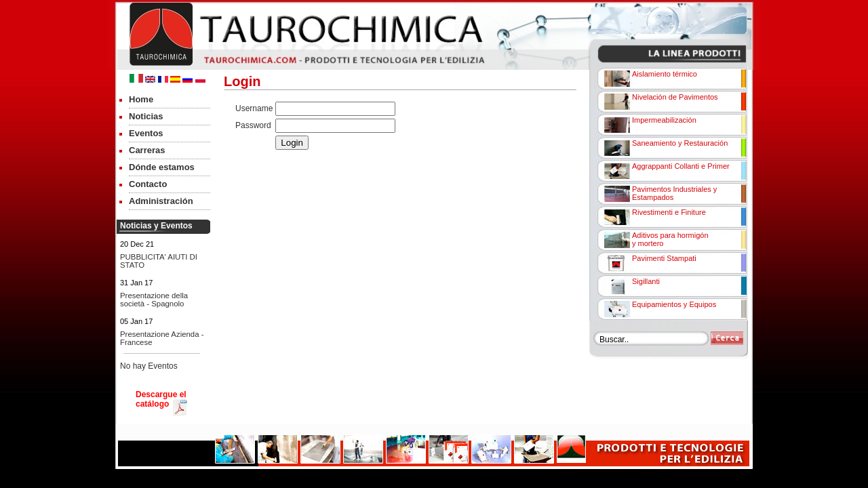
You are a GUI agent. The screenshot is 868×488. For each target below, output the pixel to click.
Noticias (146, 116)
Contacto (148, 184)
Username (254, 108)
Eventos (146, 133)
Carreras (147, 150)
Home (141, 99)
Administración (161, 201)
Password (253, 125)
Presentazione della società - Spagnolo (154, 300)
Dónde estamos (162, 167)
